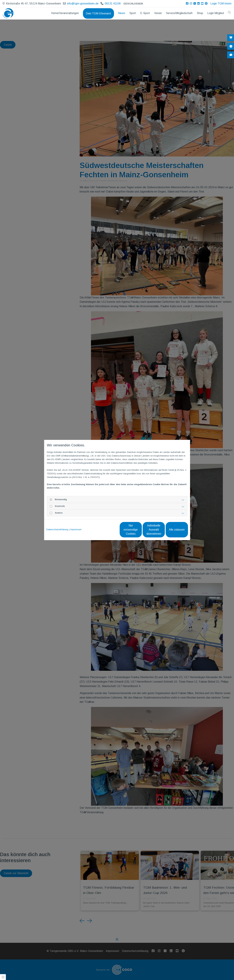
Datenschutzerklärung (57, 529)
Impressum (76, 529)
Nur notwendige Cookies (107, 530)
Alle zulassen (172, 530)
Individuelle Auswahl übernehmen (139, 530)
